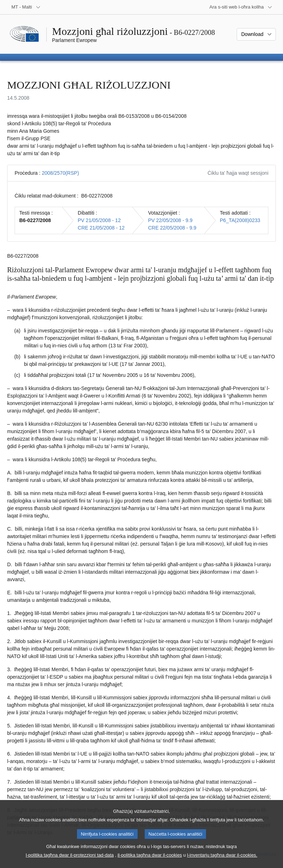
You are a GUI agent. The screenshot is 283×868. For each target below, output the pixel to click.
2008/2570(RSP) (60, 173)
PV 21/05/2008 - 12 (99, 220)
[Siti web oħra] (241, 7)
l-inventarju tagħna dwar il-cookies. (222, 860)
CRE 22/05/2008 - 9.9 (172, 228)
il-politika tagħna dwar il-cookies (150, 860)
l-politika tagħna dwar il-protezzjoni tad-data (70, 860)
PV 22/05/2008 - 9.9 (170, 220)
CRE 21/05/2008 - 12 (101, 228)
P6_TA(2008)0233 (240, 220)
